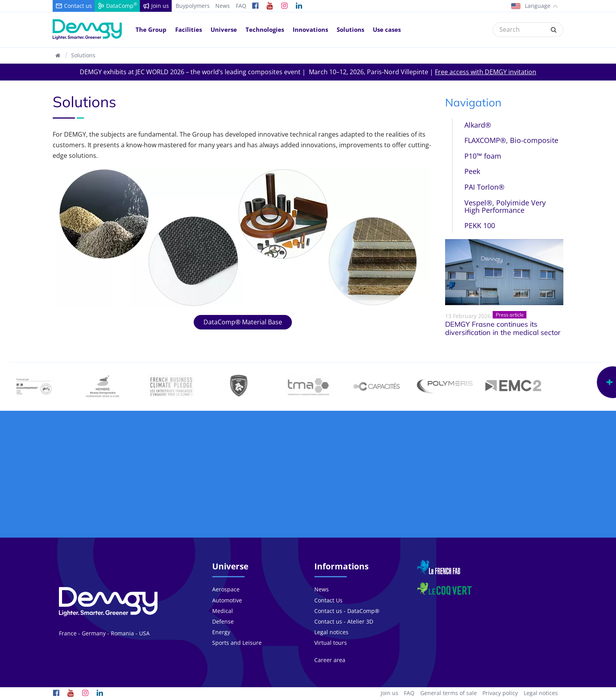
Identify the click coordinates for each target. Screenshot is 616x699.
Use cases (387, 29)
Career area (330, 660)
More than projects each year (243, 498)
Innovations (310, 29)
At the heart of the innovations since (374, 498)
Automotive (227, 600)
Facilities (189, 29)
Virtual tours (331, 643)
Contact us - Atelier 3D (344, 621)
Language (534, 6)
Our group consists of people (112, 498)
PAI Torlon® (484, 187)
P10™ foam (483, 156)
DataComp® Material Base (243, 322)
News (223, 6)
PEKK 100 (480, 225)
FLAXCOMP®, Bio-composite (511, 140)
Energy (221, 632)
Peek (472, 171)
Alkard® (478, 125)
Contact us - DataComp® (347, 611)
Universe (224, 29)
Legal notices (331, 632)
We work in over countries (504, 493)
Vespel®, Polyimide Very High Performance (505, 206)
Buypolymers (193, 6)
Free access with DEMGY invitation (486, 72)
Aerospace (226, 589)
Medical (223, 611)
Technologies (265, 29)
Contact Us (328, 600)
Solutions (350, 29)
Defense (223, 621)
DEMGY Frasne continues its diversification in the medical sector (503, 328)
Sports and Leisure (237, 643)
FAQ (241, 6)
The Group (151, 29)
